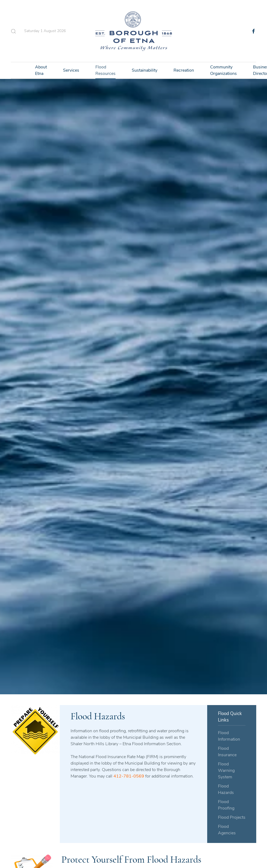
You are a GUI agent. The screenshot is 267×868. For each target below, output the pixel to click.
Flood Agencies (227, 830)
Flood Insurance (227, 752)
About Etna (41, 70)
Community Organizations (223, 70)
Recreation (184, 70)
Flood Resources (105, 70)
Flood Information (229, 736)
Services (71, 70)
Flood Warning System (226, 771)
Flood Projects (232, 817)
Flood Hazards (226, 789)
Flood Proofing (226, 805)
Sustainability (145, 70)
